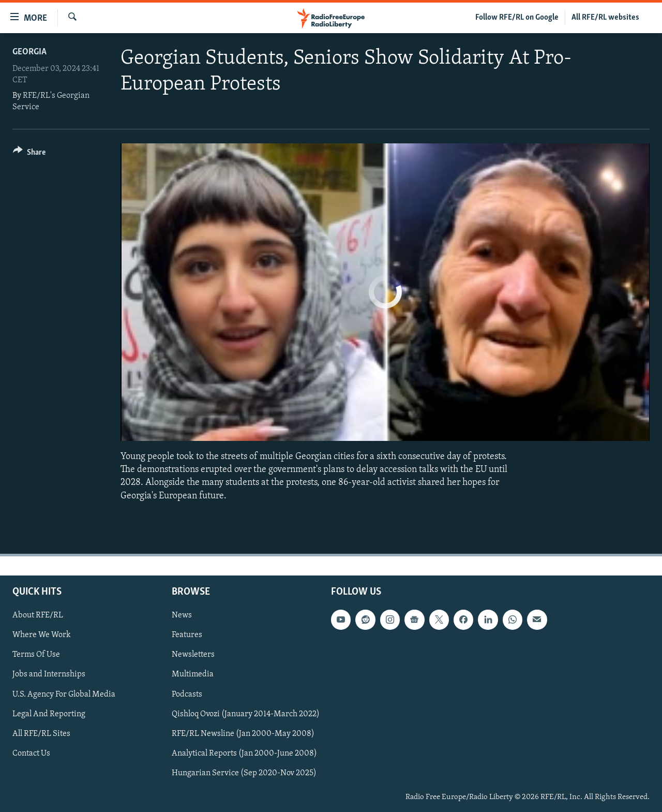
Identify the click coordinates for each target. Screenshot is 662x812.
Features (187, 635)
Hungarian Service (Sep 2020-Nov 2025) (244, 773)
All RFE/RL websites (605, 18)
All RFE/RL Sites (41, 733)
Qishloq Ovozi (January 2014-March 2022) (246, 714)
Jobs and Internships (49, 674)
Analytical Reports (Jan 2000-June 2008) (244, 754)
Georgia (29, 52)
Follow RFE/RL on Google (517, 18)
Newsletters (193, 655)
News (182, 615)
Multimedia (193, 674)
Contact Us (31, 754)
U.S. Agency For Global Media (64, 694)
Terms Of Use (36, 655)
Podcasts (187, 694)
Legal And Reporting (49, 714)
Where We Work (42, 635)
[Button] (29, 154)
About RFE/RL (38, 615)
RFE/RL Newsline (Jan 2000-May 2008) (243, 733)
